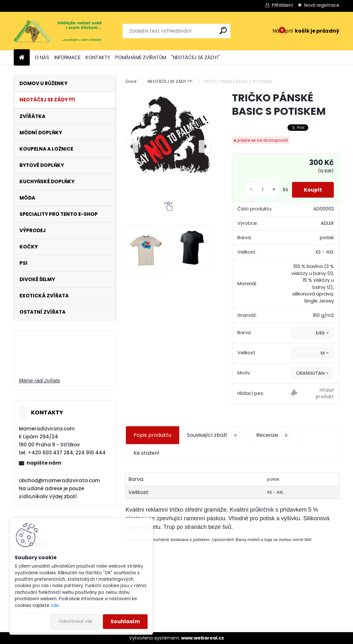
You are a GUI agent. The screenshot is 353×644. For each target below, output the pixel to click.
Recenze (274, 435)
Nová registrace (322, 5)
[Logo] (58, 31)
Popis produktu (152, 435)
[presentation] (132, 146)
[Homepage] (22, 58)
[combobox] (312, 333)
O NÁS (42, 57)
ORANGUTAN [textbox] (310, 373)
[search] (223, 31)
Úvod (131, 81)
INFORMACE (67, 57)
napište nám (44, 463)
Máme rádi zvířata (39, 381)
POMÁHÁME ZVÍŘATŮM (141, 57)
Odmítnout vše (75, 621)
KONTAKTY (98, 57)
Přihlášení (282, 5)
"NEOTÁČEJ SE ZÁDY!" (196, 57)
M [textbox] (323, 353)
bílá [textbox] (320, 333)
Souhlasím (125, 621)
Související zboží (214, 435)
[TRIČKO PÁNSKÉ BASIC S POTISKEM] (169, 136)
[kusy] (261, 190)
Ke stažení (146, 453)
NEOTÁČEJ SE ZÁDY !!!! (170, 81)
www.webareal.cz (203, 638)
